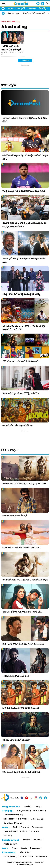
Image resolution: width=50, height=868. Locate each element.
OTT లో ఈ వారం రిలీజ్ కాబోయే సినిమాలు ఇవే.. (21, 361)
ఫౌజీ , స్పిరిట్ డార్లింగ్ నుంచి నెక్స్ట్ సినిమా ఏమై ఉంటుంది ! (24, 644)
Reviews (37, 840)
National (24, 831)
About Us (24, 852)
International (10, 831)
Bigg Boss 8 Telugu (13, 823)
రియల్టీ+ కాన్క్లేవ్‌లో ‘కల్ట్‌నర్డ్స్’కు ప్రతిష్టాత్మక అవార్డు (21, 294)
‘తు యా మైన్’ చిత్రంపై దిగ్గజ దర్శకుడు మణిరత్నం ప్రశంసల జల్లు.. (24, 260)
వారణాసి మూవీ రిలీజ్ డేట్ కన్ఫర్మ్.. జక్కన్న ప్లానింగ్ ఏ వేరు (24, 484)
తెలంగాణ (32, 8)
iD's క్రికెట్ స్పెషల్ (37, 819)
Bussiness (35, 848)
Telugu (38, 806)
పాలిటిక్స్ (42, 8)
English (28, 806)
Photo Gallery (10, 844)
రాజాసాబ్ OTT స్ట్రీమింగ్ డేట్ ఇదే (15, 516)
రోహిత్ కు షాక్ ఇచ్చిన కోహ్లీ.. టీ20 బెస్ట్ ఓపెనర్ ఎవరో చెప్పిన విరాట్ (25, 157)
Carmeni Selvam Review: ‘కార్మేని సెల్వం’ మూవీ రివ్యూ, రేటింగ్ (25, 120)
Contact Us (26, 857)
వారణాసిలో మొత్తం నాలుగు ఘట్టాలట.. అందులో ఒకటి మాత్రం (25, 580)
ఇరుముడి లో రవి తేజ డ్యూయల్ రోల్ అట (18, 425)
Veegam (30, 864)
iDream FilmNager (12, 815)
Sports (24, 848)
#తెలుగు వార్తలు (14, 13)
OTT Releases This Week (15, 819)
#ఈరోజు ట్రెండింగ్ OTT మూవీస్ (34, 13)
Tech (15, 848)
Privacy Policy (10, 857)
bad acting (16, 21)
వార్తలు (11, 8)
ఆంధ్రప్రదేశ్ (21, 8)
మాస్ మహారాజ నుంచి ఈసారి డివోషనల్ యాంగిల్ (21, 708)
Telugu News (6, 21)
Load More (25, 61)
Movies (27, 840)
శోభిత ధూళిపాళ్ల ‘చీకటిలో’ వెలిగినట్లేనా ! (17, 740)
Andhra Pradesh (21, 827)
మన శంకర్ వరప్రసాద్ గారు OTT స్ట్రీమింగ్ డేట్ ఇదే (21, 393)
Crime (34, 831)
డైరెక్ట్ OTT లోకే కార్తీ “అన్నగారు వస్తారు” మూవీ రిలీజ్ (22, 612)
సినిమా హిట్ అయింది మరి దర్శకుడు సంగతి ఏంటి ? (21, 548)
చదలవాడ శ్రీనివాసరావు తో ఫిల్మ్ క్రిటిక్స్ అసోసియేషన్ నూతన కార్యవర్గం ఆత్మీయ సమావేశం (24, 225)
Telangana (38, 827)
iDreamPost (39, 811)
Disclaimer (40, 857)
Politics (7, 836)
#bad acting (14, 27)
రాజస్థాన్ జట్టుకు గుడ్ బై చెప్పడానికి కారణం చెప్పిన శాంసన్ (24, 191)
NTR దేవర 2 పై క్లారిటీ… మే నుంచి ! (17, 676)
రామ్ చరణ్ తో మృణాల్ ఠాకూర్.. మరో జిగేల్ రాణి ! (22, 772)
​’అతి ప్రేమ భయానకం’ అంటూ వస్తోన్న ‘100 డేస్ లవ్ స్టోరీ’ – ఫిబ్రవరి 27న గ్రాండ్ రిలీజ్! (25, 328)
